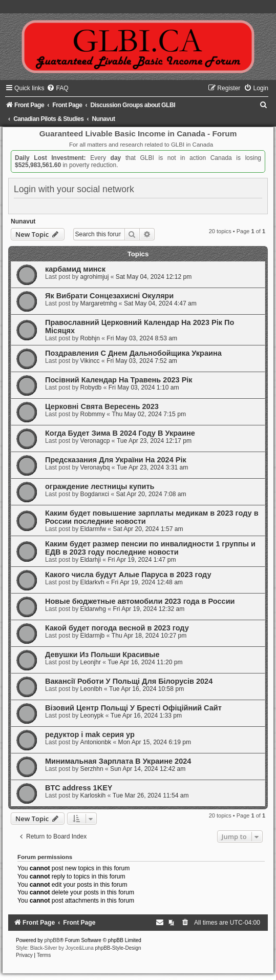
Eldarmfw (93, 529)
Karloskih (93, 795)
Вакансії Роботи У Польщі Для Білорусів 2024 (129, 681)
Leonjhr (91, 662)
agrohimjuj (95, 277)
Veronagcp (95, 441)
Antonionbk (96, 742)
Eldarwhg (93, 609)
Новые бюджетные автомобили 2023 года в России (140, 601)
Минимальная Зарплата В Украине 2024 (118, 761)
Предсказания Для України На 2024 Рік (116, 460)
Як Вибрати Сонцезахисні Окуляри (109, 296)
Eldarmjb (93, 636)
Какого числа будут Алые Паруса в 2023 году (128, 575)
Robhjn (90, 338)
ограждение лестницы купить (100, 486)
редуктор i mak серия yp (90, 734)
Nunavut (23, 221)
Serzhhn (92, 769)
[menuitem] (57, 88)
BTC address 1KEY (79, 788)
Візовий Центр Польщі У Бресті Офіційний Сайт (133, 708)
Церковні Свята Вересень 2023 (102, 406)
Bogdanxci (95, 494)
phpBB (52, 940)
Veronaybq (95, 467)
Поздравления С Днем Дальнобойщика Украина (133, 353)
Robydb (91, 387)
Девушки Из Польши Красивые (102, 655)
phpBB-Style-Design (118, 948)
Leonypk (92, 716)
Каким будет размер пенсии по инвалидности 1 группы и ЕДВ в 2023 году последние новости (150, 548)
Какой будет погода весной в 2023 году (117, 628)
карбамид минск (75, 269)
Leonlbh (91, 689)
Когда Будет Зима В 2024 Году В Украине (120, 433)
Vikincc (90, 361)
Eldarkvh (92, 582)
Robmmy (93, 414)
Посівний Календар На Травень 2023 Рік (119, 380)
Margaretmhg (99, 303)
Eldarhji (91, 560)
